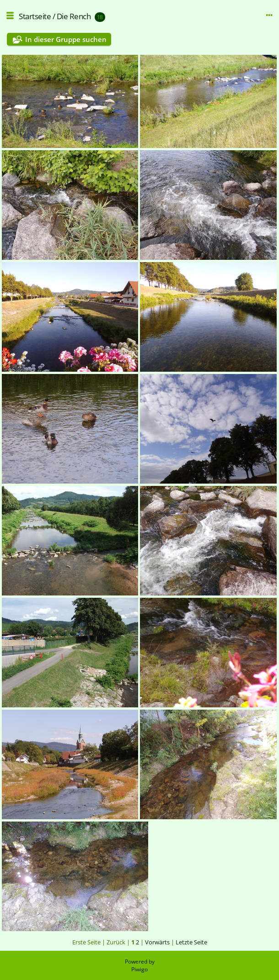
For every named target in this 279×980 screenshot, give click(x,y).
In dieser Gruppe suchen (66, 39)
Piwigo (139, 969)
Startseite (35, 16)
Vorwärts (157, 942)
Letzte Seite (191, 942)
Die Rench (74, 16)
